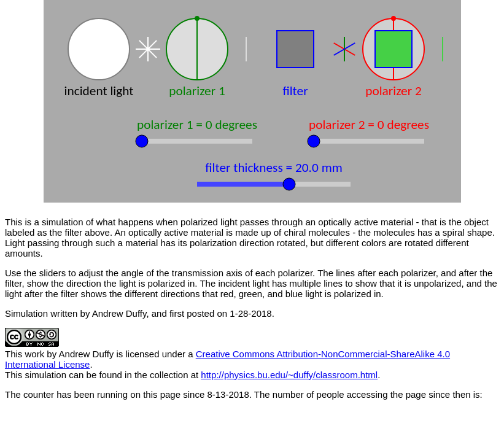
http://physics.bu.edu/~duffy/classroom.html (289, 375)
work (35, 354)
